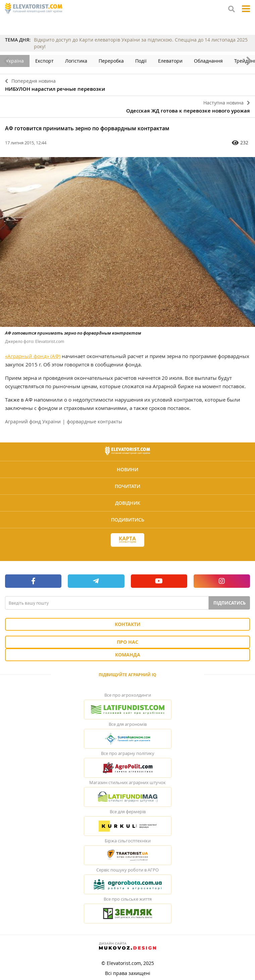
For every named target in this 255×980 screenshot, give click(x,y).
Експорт (44, 61)
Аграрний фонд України (33, 422)
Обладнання (208, 61)
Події (141, 61)
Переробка (111, 61)
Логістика (76, 61)
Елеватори (170, 61)
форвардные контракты (94, 422)
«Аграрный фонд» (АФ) (33, 356)
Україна (15, 61)
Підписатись (229, 603)
